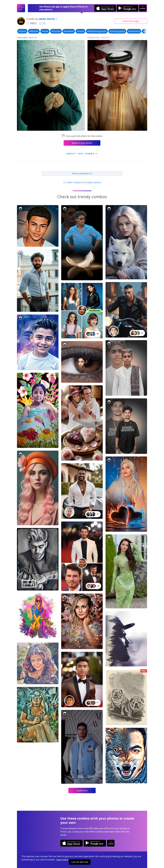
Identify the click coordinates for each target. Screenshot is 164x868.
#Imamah (69, 31)
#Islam (80, 31)
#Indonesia (134, 31)
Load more (82, 790)
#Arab (45, 31)
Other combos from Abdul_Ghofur (82, 182)
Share (131, 21)
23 (42, 23)
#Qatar (22, 31)
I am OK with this (80, 862)
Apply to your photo (82, 143)
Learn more (62, 860)
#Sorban (56, 31)
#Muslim (34, 31)
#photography (117, 31)
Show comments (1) (82, 173)
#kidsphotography (97, 31)
